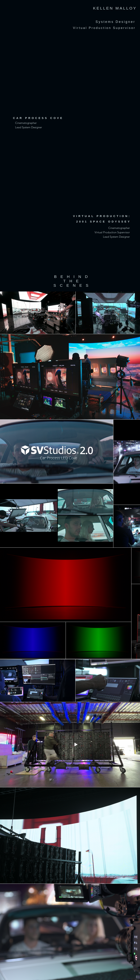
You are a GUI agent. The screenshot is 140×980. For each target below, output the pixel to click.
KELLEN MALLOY (115, 8)
